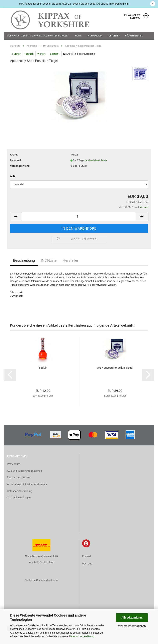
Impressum (14, 464)
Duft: (13, 176)
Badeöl (43, 368)
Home (78, 36)
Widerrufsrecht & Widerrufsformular (27, 484)
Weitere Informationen (132, 626)
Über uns (87, 564)
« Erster (16, 54)
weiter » (42, 54)
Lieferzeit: (16, 160)
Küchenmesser (134, 36)
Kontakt (87, 556)
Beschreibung (24, 260)
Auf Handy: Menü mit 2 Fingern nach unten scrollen (38, 36)
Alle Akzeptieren (132, 618)
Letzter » (55, 54)
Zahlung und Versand (19, 477)
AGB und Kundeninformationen (24, 471)
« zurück (29, 54)
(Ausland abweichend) (96, 160)
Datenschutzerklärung (82, 636)
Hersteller (70, 260)
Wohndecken (95, 36)
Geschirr (114, 36)
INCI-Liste (49, 260)
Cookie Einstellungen (19, 497)
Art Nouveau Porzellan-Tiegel (115, 368)
